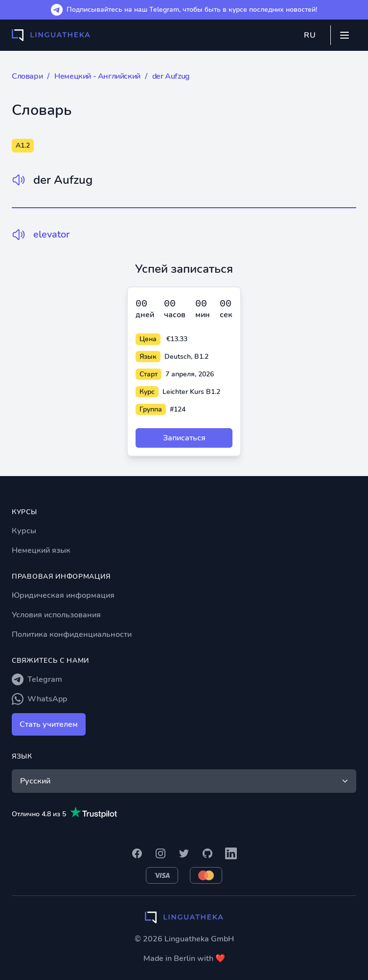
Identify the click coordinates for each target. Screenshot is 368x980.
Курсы (24, 531)
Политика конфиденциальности (72, 634)
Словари (27, 76)
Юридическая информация (63, 595)
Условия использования (56, 615)
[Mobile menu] (345, 35)
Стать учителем (49, 724)
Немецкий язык (41, 550)
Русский (185, 781)
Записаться (184, 438)
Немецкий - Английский (97, 76)
